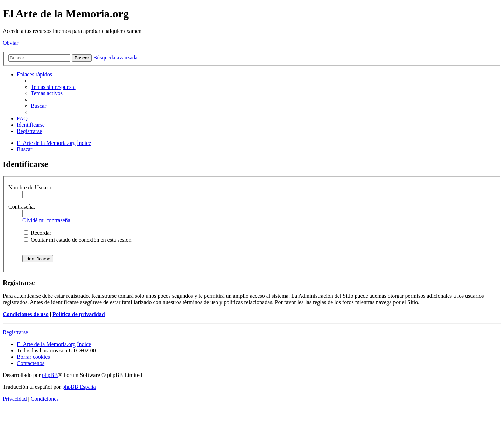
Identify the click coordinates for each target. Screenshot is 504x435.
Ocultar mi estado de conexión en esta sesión (78, 240)
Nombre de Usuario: (31, 187)
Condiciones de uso (26, 314)
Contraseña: (22, 207)
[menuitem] (53, 87)
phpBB (50, 375)
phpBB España (79, 387)
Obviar (10, 43)
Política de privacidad (79, 314)
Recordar (38, 233)
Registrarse (15, 332)
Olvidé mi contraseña (46, 220)
